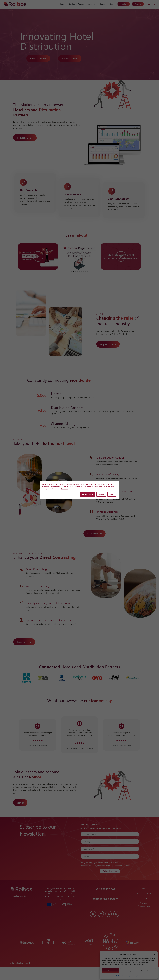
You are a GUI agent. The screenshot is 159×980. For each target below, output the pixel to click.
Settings (101, 494)
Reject (112, 494)
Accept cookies (88, 494)
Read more (64, 489)
